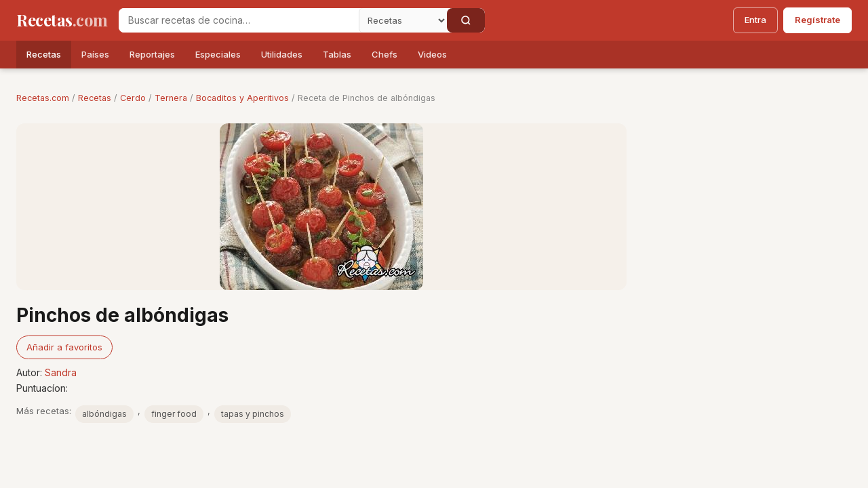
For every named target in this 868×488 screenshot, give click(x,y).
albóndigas (104, 414)
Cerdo (133, 98)
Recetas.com (43, 98)
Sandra (61, 372)
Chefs (384, 54)
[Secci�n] (403, 20)
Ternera (171, 98)
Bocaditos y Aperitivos (242, 98)
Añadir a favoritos (64, 347)
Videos (432, 54)
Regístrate (817, 20)
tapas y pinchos (253, 414)
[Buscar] (466, 20)
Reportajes (152, 54)
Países (95, 54)
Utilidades (282, 54)
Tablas (337, 54)
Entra (755, 20)
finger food (174, 414)
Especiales (218, 54)
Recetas (44, 54)
